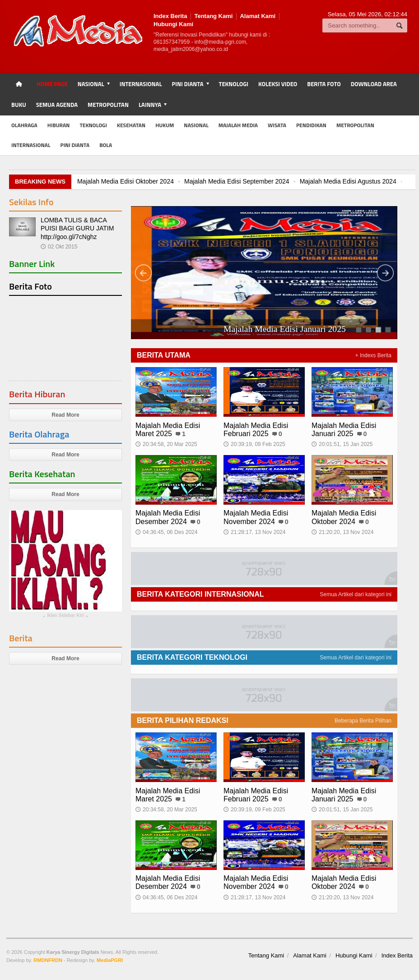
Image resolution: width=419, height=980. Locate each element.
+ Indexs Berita (373, 355)
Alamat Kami (258, 16)
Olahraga (24, 125)
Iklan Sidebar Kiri (65, 617)
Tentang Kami (213, 16)
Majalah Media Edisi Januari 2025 (344, 430)
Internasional (141, 84)
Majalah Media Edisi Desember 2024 (168, 517)
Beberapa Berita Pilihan (363, 721)
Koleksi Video (278, 84)
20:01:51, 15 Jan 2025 (342, 444)
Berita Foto (324, 84)
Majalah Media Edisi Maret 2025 (168, 430)
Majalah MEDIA (238, 125)
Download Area (374, 84)
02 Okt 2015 (59, 247)
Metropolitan (108, 105)
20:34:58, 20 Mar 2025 (166, 444)
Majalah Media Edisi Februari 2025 (199, 329)
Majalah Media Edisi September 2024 (237, 181)
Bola (106, 145)
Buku (19, 105)
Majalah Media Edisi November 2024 (256, 517)
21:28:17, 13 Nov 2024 (254, 532)
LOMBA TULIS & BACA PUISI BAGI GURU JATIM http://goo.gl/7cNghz (77, 228)
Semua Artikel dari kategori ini (356, 594)
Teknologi (234, 84)
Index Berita (170, 16)
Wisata (277, 125)
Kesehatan (131, 125)
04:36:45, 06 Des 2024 (166, 532)
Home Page (52, 84)
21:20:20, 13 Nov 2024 (342, 532)
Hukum (165, 125)
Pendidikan (311, 125)
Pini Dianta (75, 145)
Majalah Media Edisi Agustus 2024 (348, 181)
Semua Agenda (57, 105)
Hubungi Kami (173, 24)
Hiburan (59, 125)
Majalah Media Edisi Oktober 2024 (126, 181)
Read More (65, 415)
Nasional (196, 125)
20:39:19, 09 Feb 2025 (254, 444)
